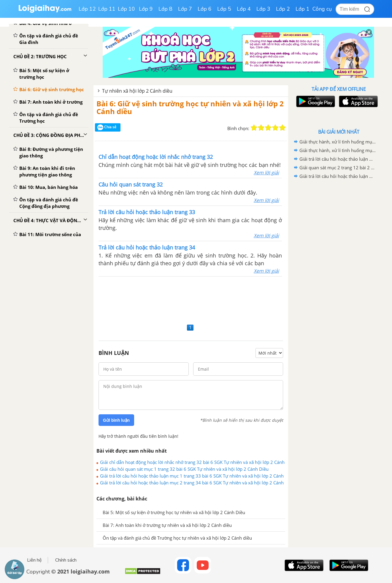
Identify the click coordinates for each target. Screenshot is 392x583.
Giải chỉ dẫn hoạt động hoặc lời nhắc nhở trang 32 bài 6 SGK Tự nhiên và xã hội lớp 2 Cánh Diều (192, 462)
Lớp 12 (87, 9)
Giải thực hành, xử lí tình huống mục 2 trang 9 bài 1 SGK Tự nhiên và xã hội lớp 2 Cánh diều (338, 142)
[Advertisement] (191, 299)
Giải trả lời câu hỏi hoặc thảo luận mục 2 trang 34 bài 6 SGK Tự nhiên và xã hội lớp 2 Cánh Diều (192, 483)
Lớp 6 (205, 9)
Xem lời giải (266, 173)
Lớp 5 (224, 9)
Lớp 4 (244, 9)
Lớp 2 (283, 9)
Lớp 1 (303, 9)
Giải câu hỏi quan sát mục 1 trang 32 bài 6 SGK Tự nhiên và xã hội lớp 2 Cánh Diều (184, 469)
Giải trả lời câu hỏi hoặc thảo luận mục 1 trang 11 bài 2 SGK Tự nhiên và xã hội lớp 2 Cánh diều (338, 176)
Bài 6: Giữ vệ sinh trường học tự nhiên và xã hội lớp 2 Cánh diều (190, 107)
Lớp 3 (263, 9)
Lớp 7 (185, 9)
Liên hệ (34, 560)
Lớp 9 (146, 9)
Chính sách (66, 560)
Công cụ (322, 9)
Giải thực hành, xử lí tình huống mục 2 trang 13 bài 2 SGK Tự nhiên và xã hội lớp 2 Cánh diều (338, 150)
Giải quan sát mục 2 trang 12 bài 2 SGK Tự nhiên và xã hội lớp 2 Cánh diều (338, 168)
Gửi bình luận (116, 420)
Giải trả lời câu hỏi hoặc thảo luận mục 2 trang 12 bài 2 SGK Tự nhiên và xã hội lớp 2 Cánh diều (338, 159)
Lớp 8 (165, 9)
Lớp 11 (107, 9)
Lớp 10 (126, 9)
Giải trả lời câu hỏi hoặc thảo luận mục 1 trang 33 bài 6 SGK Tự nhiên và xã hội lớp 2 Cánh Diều (192, 476)
